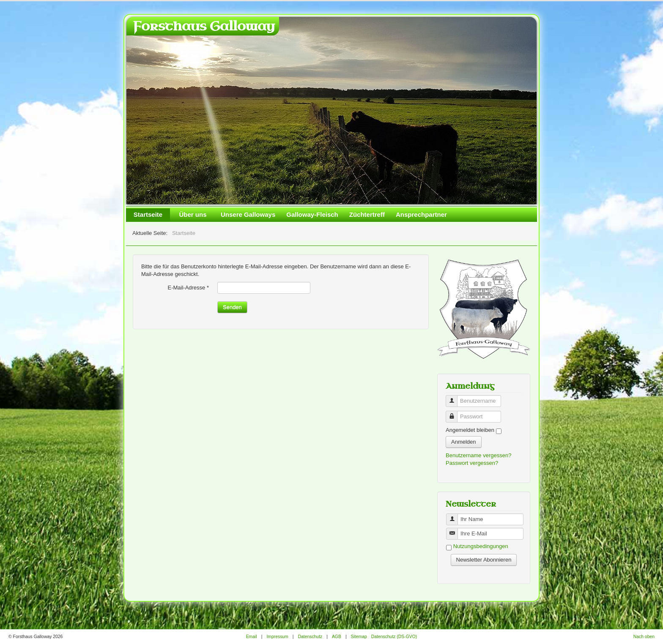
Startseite (148, 214)
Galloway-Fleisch (312, 214)
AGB (337, 637)
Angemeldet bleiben (470, 430)
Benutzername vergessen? (478, 455)
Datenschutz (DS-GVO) (394, 637)
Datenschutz (310, 637)
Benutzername (455, 397)
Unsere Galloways (248, 214)
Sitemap (359, 637)
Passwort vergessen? (472, 463)
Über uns (193, 214)
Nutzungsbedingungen (481, 547)
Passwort (455, 413)
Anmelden (464, 442)
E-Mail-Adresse (188, 288)
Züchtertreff (367, 214)
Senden (232, 307)
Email (252, 637)
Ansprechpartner (421, 214)
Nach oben (644, 637)
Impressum (277, 637)
